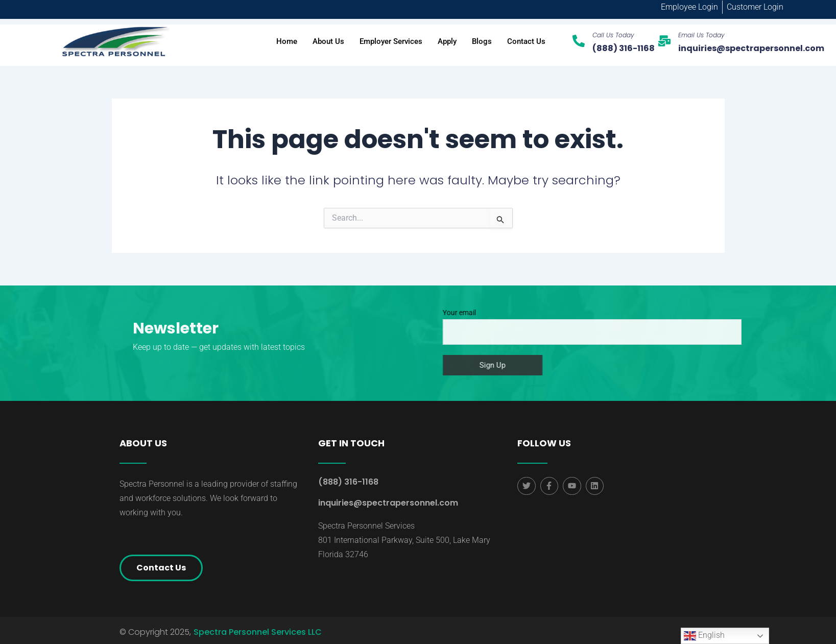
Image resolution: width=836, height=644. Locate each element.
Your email (628, 327)
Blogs (482, 41)
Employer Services (391, 41)
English (704, 636)
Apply (447, 41)
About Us (328, 41)
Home (287, 41)
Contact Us (526, 41)
